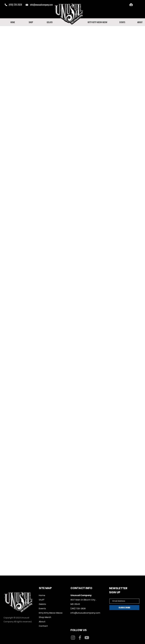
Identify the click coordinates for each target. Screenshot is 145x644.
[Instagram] (73, 638)
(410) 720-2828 (78, 608)
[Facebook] (80, 638)
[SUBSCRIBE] (124, 608)
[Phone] (6, 5)
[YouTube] (87, 638)
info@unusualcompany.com (41, 5)
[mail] (27, 5)
